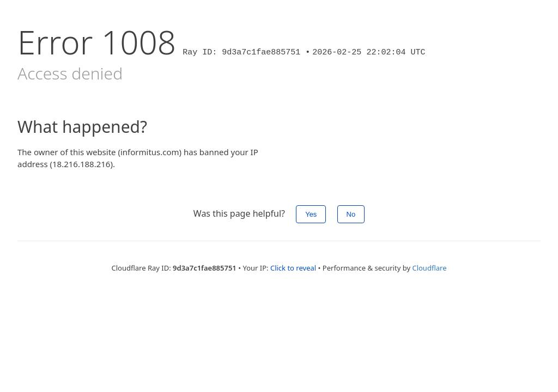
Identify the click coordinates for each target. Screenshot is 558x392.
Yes (311, 214)
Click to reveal (293, 268)
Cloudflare (429, 268)
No (351, 214)
